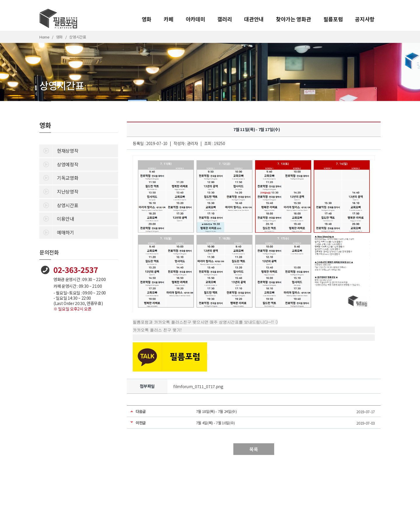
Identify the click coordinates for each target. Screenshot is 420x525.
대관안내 (254, 19)
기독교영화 (59, 177)
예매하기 (57, 232)
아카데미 (196, 19)
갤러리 (225, 19)
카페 (168, 19)
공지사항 (365, 19)
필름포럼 (333, 19)
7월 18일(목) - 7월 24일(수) (216, 411)
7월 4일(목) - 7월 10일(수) (216, 423)
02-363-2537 (76, 270)
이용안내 (57, 218)
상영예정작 (59, 164)
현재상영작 (59, 150)
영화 (147, 19)
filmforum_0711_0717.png (198, 386)
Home (44, 37)
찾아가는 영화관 (293, 19)
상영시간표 (59, 205)
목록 (254, 449)
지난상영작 (59, 191)
